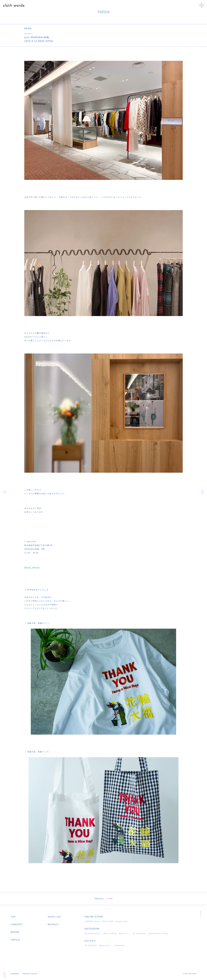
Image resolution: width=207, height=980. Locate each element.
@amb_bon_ (105, 946)
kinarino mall (122, 921)
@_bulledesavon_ (93, 934)
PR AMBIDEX (91, 946)
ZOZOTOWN (107, 921)
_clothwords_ (119, 946)
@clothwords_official (158, 934)
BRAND (15, 932)
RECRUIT (53, 925)
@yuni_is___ (125, 934)
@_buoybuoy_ (140, 934)
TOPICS (15, 940)
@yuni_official (32, 568)
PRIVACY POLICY (30, 974)
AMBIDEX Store (92, 921)
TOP (13, 917)
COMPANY (15, 974)
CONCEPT (17, 925)
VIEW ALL (103, 899)
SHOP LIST (54, 917)
